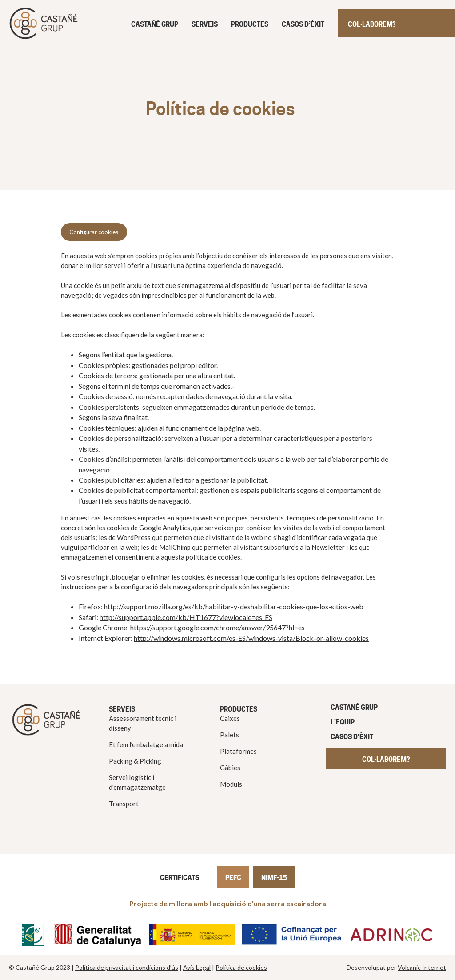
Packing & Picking (135, 761)
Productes (250, 24)
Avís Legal (197, 967)
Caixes (230, 718)
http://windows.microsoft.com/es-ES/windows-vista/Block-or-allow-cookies (251, 638)
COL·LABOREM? (386, 759)
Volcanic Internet (422, 967)
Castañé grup (155, 24)
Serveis (205, 24)
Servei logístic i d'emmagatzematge (137, 782)
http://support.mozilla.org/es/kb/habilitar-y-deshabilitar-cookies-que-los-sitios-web (234, 606)
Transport (124, 804)
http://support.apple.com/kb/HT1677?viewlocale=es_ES (186, 617)
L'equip (343, 722)
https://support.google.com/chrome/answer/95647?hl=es (218, 627)
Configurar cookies (94, 232)
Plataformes (238, 751)
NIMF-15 (274, 878)
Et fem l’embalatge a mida (146, 744)
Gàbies (230, 768)
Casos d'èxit (352, 737)
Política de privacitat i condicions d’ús (127, 967)
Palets (229, 735)
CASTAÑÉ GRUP (354, 707)
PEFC (233, 878)
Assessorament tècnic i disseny (143, 723)
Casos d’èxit (303, 24)
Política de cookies (241, 967)
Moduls (231, 784)
